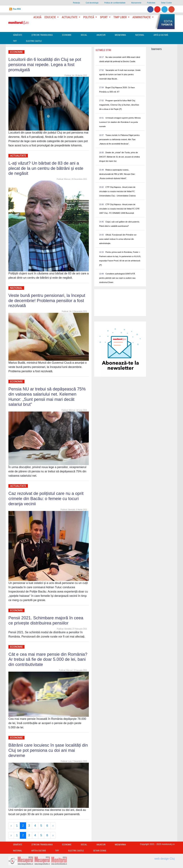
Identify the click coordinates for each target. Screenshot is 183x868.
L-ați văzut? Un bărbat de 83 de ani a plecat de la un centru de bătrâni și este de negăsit (46, 168)
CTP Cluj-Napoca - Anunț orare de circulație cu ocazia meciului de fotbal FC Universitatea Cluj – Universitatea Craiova (117, 191)
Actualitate (18, 156)
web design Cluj (165, 859)
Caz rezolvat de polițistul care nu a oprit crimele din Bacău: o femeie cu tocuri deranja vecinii (46, 499)
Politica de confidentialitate (115, 3)
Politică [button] (89, 17)
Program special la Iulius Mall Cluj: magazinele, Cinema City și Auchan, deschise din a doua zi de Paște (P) (119, 105)
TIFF (15, 41)
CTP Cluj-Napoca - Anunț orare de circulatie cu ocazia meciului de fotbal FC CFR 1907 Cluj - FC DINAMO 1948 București (119, 209)
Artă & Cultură (161, 35)
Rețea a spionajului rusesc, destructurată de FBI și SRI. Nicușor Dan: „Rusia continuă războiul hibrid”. (117, 174)
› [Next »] (53, 826)
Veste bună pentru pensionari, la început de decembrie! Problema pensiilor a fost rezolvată (47, 301)
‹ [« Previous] (11, 826)
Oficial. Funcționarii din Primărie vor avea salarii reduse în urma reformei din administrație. (118, 239)
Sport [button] (104, 17)
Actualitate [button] (70, 17)
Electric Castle (34, 41)
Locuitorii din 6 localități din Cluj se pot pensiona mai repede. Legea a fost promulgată (45, 65)
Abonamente (136, 3)
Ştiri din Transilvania (42, 35)
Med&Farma (120, 35)
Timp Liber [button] (120, 17)
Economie (67, 35)
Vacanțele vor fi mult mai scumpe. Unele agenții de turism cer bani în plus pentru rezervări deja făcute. (120, 74)
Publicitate (151, 3)
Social (84, 35)
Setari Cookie (166, 3)
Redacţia (76, 3)
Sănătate (18, 35)
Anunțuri (101, 35)
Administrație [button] (142, 17)
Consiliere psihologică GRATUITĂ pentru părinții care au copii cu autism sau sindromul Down (117, 278)
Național (140, 35)
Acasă (37, 17)
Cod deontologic (92, 3)
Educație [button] (50, 17)
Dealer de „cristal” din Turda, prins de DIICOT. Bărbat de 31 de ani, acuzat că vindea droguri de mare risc (119, 157)
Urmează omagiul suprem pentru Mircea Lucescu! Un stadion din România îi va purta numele (120, 122)
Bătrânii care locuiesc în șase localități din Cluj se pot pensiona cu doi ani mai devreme (48, 750)
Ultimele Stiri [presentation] (103, 50)
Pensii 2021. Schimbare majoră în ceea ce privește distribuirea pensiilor (46, 620)
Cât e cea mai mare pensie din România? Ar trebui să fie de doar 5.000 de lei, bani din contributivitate (48, 659)
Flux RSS (17, 9)
